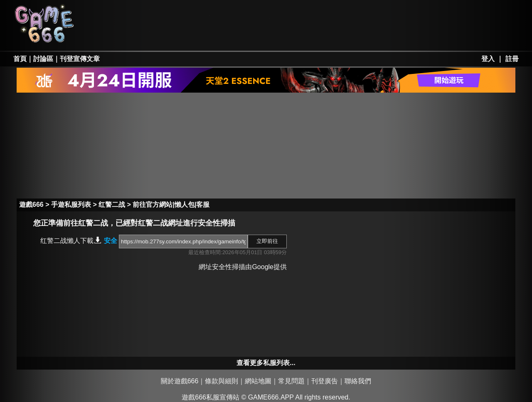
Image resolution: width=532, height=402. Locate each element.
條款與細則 (222, 381)
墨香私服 (301, 13)
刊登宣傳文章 (80, 59)
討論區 (43, 59)
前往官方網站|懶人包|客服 (171, 205)
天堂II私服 (121, 36)
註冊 (512, 59)
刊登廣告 (325, 381)
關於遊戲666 (180, 381)
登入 (488, 59)
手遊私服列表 (71, 205)
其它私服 (301, 36)
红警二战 (112, 205)
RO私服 (181, 13)
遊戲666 (31, 205)
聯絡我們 (358, 381)
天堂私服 (121, 13)
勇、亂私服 (181, 36)
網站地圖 (258, 381)
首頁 (20, 59)
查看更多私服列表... (266, 363)
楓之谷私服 (241, 13)
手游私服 (241, 36)
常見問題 (291, 381)
